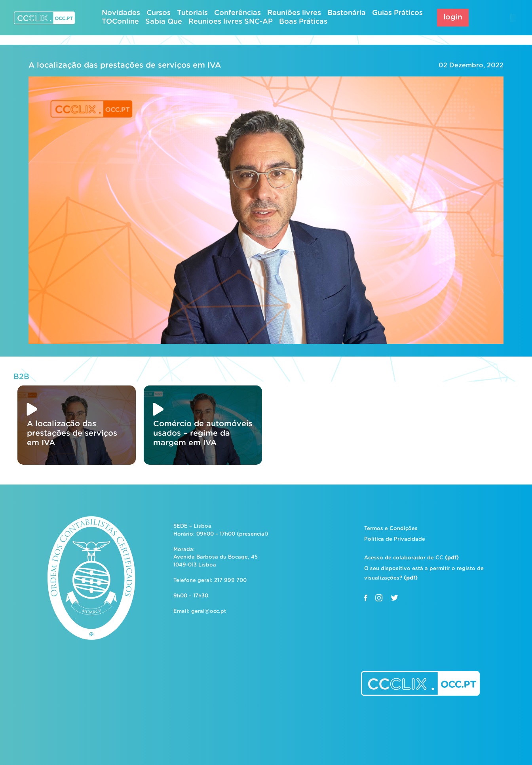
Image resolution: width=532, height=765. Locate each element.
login (453, 17)
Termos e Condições (391, 529)
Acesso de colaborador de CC (411, 558)
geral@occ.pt (209, 611)
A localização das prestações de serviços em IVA (125, 65)
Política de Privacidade (395, 539)
